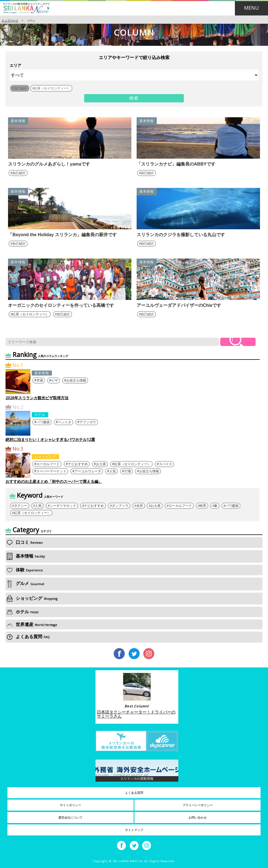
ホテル (40, 415)
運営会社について (70, 818)
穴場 (128, 471)
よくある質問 (28, 637)
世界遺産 (32, 624)
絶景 (203, 506)
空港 (40, 380)
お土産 (101, 464)
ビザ (55, 380)
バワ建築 (43, 422)
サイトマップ (134, 830)
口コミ (25, 542)
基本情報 (18, 121)
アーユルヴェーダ (88, 471)
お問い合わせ (198, 818)
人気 (113, 471)
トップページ (10, 21)
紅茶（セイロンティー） (31, 314)
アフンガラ (88, 422)
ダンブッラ (120, 506)
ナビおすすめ (78, 464)
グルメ (26, 584)
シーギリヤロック (63, 506)
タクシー (21, 506)
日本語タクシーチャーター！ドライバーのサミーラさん (136, 714)
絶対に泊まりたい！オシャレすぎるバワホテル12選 (50, 439)
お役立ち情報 (76, 380)
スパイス (166, 464)
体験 (25, 570)
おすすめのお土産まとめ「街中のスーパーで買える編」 (54, 481)
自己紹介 (19, 173)
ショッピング (45, 456)
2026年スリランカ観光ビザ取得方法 (37, 398)
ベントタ (65, 422)
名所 (140, 506)
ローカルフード (48, 464)
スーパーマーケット (51, 471)
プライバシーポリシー (198, 805)
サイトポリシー (71, 805)
